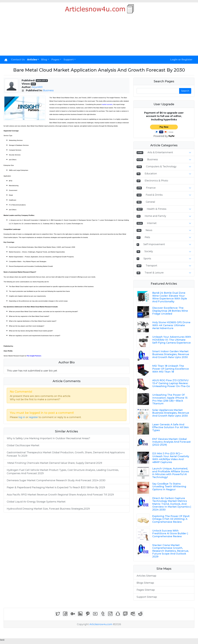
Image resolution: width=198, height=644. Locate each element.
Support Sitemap (147, 597)
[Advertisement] (99, 36)
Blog (44, 60)
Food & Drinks (154, 195)
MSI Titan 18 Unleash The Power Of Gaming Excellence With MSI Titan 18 (171, 369)
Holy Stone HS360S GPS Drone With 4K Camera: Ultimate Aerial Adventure (171, 325)
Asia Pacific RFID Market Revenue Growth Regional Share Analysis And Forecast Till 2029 (60, 495)
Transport (151, 266)
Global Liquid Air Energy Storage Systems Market (36, 502)
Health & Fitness (157, 209)
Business (48, 90)
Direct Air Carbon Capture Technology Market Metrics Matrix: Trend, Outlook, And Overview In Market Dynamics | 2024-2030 (172, 504)
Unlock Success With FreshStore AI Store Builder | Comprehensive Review (170, 534)
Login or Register (181, 60)
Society (149, 251)
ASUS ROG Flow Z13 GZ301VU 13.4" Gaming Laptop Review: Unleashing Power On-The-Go (171, 383)
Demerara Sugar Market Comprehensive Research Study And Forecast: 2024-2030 (56, 480)
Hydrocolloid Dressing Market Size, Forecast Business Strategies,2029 (48, 509)
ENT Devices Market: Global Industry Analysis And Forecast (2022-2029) (171, 442)
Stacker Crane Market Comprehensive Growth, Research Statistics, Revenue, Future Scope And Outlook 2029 (171, 551)
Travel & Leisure (154, 273)
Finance (151, 188)
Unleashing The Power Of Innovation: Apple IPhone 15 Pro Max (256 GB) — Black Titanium (170, 399)
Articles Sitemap (146, 576)
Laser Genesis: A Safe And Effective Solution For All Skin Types (171, 427)
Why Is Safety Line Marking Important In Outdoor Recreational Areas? (48, 438)
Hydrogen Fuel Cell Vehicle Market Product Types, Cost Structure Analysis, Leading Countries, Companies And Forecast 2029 (63, 472)
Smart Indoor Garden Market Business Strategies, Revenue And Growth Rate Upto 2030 (171, 354)
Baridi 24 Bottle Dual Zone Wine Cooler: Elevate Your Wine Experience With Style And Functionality (170, 297)
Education (151, 174)
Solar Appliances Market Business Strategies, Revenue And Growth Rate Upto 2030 (171, 413)
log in (22, 417)
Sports (147, 259)
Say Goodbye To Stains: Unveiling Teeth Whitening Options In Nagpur (169, 487)
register (33, 417)
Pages (55, 60)
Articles (32, 60)
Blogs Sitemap (145, 583)
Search (185, 91)
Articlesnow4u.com (101, 624)
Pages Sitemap (146, 590)
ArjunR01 (37, 87)
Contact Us (18, 60)
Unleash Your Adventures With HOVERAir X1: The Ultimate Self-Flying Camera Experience (172, 340)
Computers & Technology (161, 167)
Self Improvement (154, 244)
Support (69, 60)
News (149, 230)
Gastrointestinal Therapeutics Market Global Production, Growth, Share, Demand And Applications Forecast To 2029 (66, 454)
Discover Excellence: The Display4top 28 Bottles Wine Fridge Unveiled (170, 311)
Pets (147, 237)
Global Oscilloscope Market (23, 445)
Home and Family (155, 216)
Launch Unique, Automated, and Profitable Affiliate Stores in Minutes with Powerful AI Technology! (171, 473)
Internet (152, 223)
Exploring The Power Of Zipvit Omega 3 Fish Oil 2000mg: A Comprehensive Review (171, 519)
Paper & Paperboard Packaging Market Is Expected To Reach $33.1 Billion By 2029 (56, 487)
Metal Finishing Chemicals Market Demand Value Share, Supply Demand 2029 (54, 463)
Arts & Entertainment (160, 152)
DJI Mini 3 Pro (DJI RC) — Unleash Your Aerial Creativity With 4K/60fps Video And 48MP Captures (171, 458)
